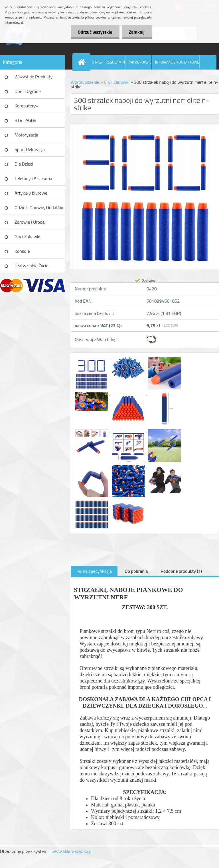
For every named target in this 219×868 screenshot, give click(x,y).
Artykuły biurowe (31, 193)
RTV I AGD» (26, 120)
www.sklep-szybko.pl (72, 851)
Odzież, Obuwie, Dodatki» (39, 207)
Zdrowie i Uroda (30, 222)
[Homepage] (83, 62)
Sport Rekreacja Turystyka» (30, 151)
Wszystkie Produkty (34, 77)
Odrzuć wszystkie (95, 32)
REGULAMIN (115, 62)
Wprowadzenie (85, 82)
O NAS (97, 62)
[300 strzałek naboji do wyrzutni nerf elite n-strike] (92, 358)
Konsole (22, 251)
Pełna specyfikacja (94, 571)
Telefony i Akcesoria (33, 178)
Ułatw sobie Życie (32, 266)
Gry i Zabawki (27, 237)
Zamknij (137, 32)
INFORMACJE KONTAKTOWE (177, 62)
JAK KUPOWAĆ (140, 62)
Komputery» (26, 106)
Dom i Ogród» (28, 91)
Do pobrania (136, 571)
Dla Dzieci (24, 164)
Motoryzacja (26, 135)
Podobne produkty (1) (181, 571)
